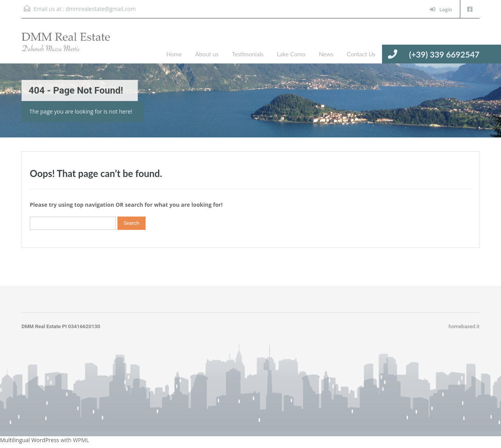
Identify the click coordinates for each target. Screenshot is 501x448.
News (326, 54)
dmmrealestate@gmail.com (100, 9)
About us (207, 54)
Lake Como (291, 54)
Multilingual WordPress (30, 440)
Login (441, 10)
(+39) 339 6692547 (444, 54)
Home (174, 54)
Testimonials (248, 54)
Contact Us (361, 54)
